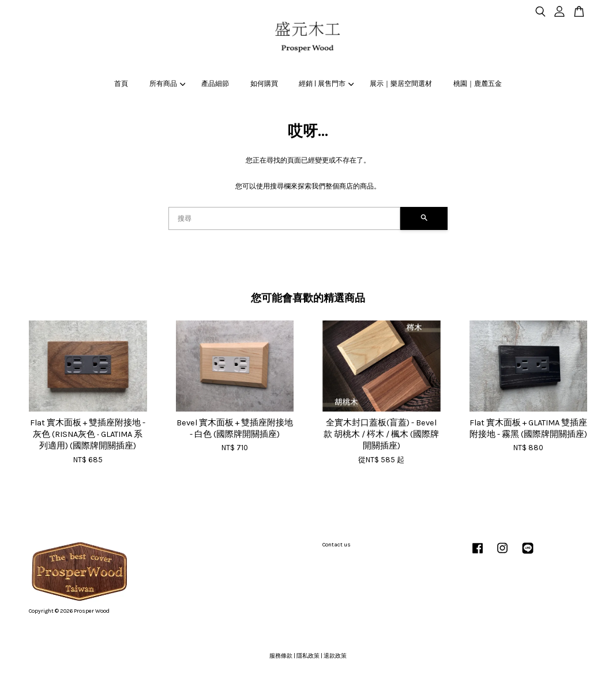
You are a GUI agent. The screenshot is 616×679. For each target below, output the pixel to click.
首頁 (121, 84)
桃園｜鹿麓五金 (478, 84)
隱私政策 (308, 656)
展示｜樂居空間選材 (401, 84)
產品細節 (215, 84)
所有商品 (167, 84)
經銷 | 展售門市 (326, 84)
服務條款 (281, 656)
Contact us (337, 545)
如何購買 (264, 84)
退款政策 (335, 656)
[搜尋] (284, 218)
